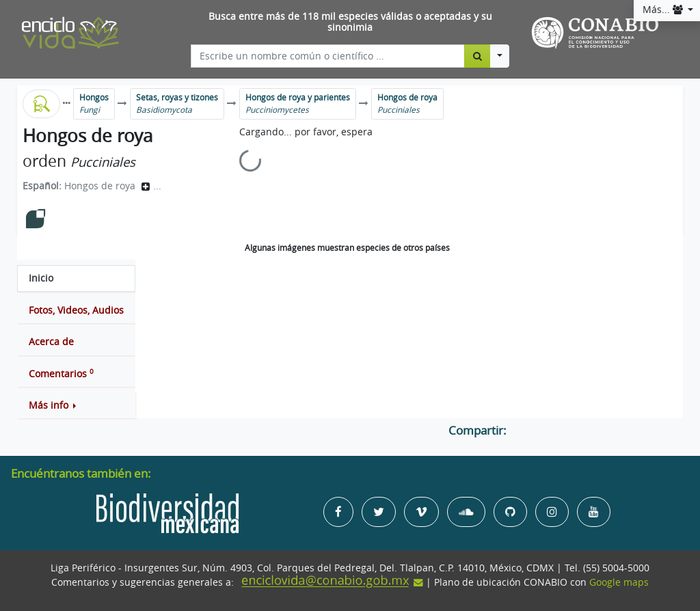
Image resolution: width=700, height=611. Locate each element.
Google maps (619, 582)
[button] (76, 405)
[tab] (76, 278)
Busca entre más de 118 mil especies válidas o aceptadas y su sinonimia (350, 22)
